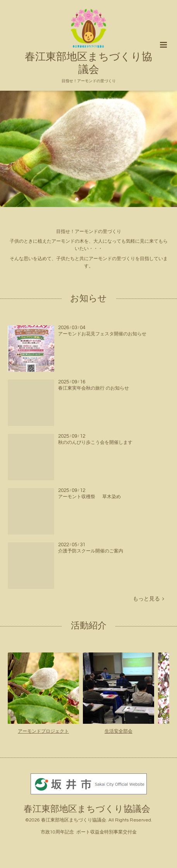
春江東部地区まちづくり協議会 (88, 57)
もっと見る (149, 599)
